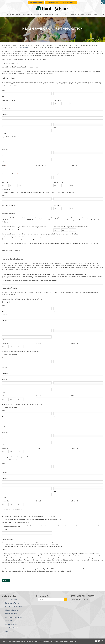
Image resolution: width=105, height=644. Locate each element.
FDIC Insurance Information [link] (13, 617)
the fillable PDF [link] (25, 48)
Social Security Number (9, 100)
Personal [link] (16, 15)
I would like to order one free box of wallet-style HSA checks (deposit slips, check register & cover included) (28, 542)
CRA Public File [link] (9, 631)
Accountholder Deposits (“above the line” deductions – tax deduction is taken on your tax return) (26, 237)
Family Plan (17, 230)
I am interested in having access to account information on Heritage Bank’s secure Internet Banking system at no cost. (31, 544)
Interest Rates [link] (9, 621)
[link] (103, 2)
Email (4, 165)
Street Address (5, 143)
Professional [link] (48, 15)
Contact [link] (66, 15)
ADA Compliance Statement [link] (51, 641)
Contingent (14, 302)
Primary (6, 302)
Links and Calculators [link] (11, 610)
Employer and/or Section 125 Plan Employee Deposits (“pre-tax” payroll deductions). (23, 239)
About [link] (96, 15)
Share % (39, 343)
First (3, 97)
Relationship (75, 343)
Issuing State (58, 174)
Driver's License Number (10, 174)
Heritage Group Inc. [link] (17, 641)
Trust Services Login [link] (11, 614)
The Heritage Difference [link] (12, 603)
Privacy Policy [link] (38, 641)
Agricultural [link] (27, 15)
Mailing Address (5, 115)
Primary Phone (41, 165)
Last (54, 97)
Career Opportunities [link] (77, 15)
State (55, 127)
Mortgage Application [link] (11, 624)
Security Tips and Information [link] (14, 607)
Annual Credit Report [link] (11, 628)
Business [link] (37, 15)
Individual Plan (7, 230)
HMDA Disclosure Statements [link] (68, 641)
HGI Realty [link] (89, 15)
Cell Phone (74, 165)
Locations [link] (58, 15)
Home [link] (9, 15)
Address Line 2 (5, 121)
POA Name (5, 530)
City (3, 127)
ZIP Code (4, 133)
